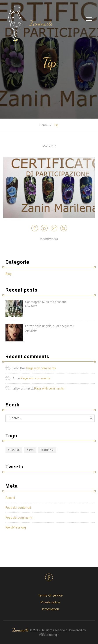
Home (44, 125)
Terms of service (50, 595)
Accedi (10, 498)
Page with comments (41, 368)
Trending (47, 450)
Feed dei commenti (19, 518)
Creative (14, 450)
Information (50, 609)
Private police (50, 602)
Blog (9, 274)
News (30, 450)
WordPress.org (16, 527)
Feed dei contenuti (18, 508)
